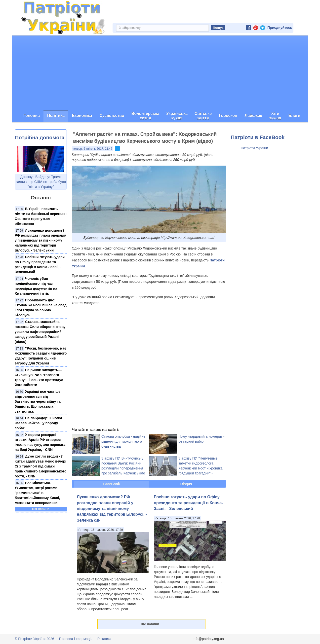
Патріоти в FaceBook (258, 137)
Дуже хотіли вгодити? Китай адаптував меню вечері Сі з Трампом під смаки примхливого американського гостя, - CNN (41, 466)
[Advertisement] (160, 73)
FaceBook (112, 484)
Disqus (186, 484)
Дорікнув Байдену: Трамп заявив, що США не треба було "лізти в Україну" (41, 182)
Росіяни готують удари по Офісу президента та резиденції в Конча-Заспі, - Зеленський (188, 503)
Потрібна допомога (40, 137)
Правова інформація (76, 639)
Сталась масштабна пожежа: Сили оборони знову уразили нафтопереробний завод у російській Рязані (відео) (40, 332)
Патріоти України (254, 148)
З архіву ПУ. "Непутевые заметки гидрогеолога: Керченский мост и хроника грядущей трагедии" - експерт (200, 468)
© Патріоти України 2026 (34, 639)
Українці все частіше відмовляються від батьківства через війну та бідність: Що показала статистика (38, 401)
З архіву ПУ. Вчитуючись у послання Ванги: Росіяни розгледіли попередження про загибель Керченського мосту (123, 468)
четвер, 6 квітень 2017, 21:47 (92, 149)
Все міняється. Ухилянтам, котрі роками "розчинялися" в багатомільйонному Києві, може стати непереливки (37, 493)
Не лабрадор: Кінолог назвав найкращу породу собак (39, 423)
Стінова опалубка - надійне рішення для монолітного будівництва (123, 441)
